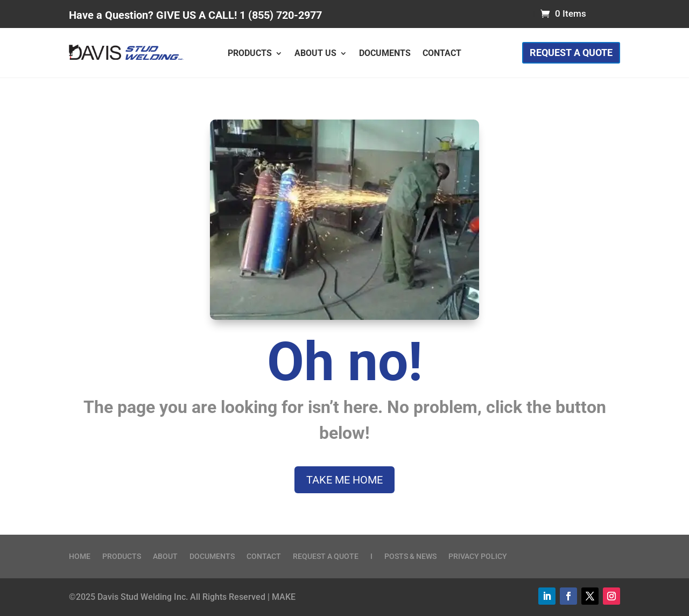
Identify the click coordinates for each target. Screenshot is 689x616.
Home (80, 556)
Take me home (344, 480)
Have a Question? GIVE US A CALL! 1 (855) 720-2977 (195, 15)
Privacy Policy (478, 556)
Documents (385, 54)
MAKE (284, 597)
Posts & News (410, 556)
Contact (442, 54)
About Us (315, 54)
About (165, 556)
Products (250, 54)
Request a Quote (571, 52)
